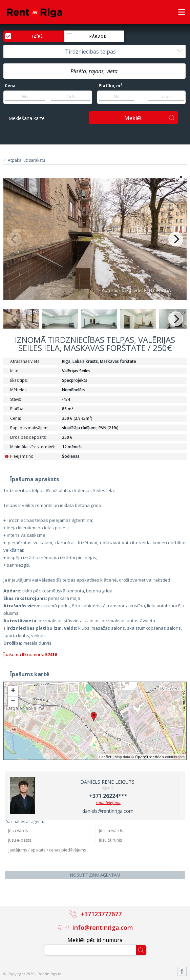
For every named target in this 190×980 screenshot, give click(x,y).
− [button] (13, 702)
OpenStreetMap (149, 757)
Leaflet (105, 757)
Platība (110, 86)
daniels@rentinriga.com (108, 811)
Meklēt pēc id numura (95, 940)
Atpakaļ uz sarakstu (26, 160)
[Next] (176, 239)
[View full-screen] (179, 179)
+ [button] (13, 691)
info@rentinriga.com (103, 927)
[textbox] (94, 71)
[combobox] (94, 52)
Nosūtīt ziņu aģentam (95, 875)
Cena (10, 86)
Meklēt (133, 118)
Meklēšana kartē (27, 118)
